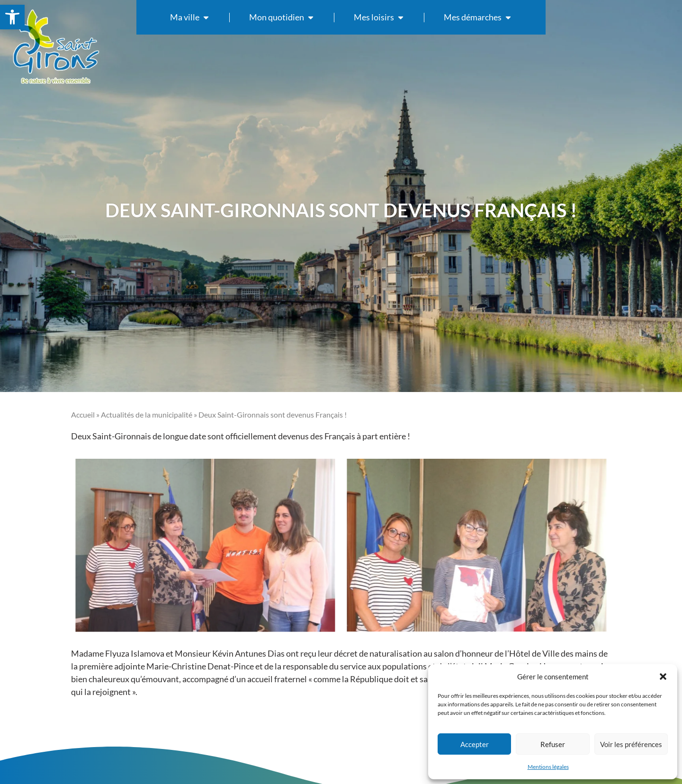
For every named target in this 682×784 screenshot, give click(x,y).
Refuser (553, 744)
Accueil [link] (83, 414)
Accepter (475, 744)
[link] (12, 17)
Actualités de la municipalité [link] (147, 414)
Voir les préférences (631, 744)
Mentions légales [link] (548, 767)
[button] (663, 677)
